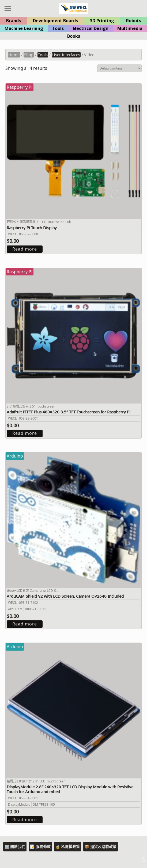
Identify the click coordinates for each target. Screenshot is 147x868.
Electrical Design (91, 28)
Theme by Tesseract (116, 860)
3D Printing (102, 21)
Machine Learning (24, 28)
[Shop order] (119, 68)
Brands (14, 21)
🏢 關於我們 (15, 846)
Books (74, 36)
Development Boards (55, 21)
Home (14, 55)
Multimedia (130, 28)
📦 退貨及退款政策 (101, 846)
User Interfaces (66, 55)
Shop (29, 55)
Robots (134, 21)
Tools (58, 28)
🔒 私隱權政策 (68, 846)
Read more (25, 249)
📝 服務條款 (40, 846)
